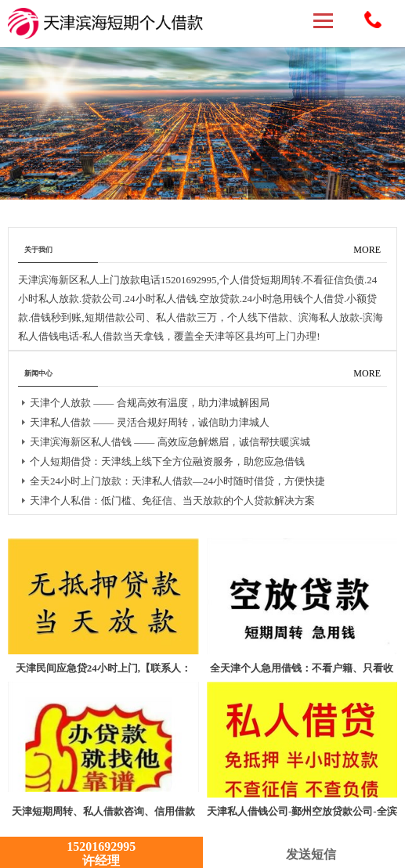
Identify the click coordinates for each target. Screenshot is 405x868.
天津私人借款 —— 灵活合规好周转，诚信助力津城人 (150, 422)
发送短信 (304, 854)
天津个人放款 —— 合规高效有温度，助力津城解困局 (150, 403)
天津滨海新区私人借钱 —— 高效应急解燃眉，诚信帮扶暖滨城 (170, 442)
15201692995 (373, 20)
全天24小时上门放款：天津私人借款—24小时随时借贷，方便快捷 (177, 481)
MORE (367, 250)
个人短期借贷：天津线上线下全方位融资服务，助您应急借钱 (167, 461)
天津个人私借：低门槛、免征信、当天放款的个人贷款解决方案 (172, 501)
